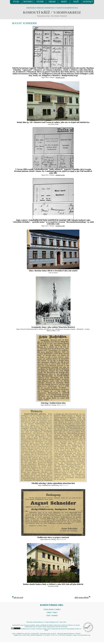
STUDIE (40, 2)
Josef (72, 171)
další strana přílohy (82, 597)
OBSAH (52, 2)
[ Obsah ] (49, 612)
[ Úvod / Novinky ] (49, 609)
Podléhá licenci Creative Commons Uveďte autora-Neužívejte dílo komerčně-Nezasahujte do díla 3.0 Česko (46, 630)
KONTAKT (88, 2)
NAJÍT (76, 2)
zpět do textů (18, 597)
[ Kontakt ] (55, 615)
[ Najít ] (49, 615)
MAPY (64, 2)
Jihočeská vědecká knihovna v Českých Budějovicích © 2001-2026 (46, 622)
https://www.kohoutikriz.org (82, 635)
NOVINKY (28, 2)
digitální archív (60, 78)
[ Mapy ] (55, 612)
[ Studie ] (58, 609)
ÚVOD (16, 2)
